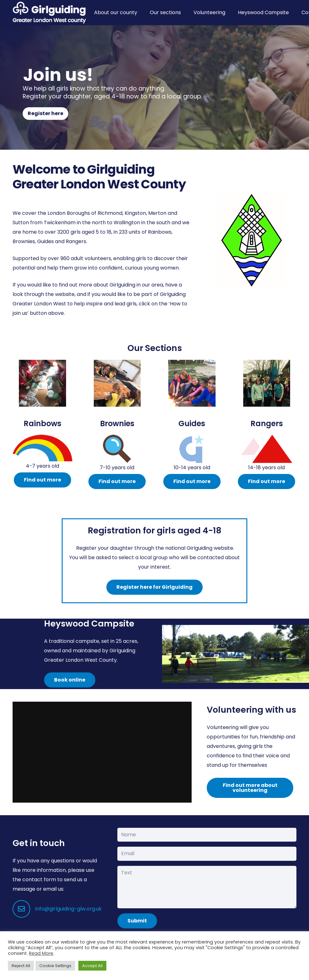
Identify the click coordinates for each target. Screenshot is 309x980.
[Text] (207, 887)
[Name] (207, 835)
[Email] (207, 854)
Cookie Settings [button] (55, 966)
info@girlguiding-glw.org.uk (68, 909)
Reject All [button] (21, 966)
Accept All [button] (92, 966)
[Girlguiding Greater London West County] (49, 13)
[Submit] (137, 921)
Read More (41, 953)
